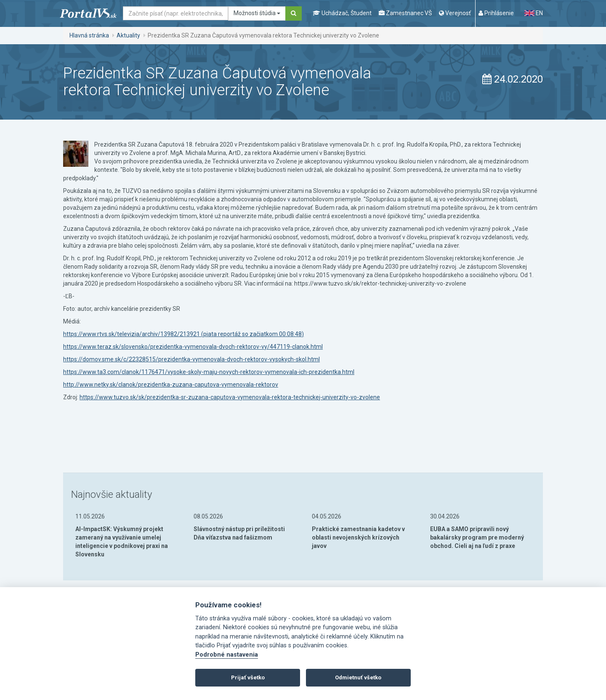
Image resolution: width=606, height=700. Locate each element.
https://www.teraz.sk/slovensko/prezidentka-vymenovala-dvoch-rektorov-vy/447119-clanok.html (193, 347)
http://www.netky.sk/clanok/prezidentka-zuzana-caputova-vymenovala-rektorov (171, 385)
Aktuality (128, 35)
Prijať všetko (248, 677)
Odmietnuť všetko (358, 677)
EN (534, 13)
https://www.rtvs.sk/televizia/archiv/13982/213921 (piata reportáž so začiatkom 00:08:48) (183, 334)
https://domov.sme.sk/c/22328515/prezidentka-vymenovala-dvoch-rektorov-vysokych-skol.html (191, 359)
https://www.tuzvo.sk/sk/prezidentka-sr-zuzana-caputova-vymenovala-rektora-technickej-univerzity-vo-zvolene (230, 397)
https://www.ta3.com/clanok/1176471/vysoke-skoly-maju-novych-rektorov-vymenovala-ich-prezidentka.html (209, 372)
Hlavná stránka (89, 35)
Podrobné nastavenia (227, 655)
